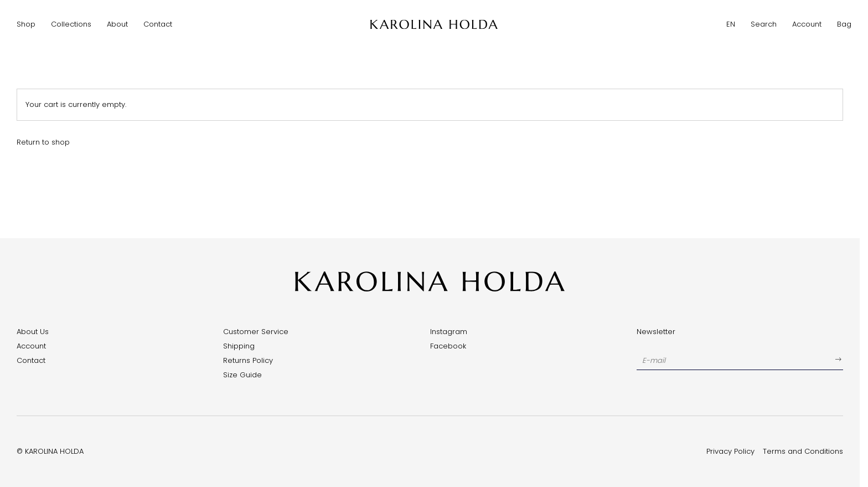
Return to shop (43, 142)
